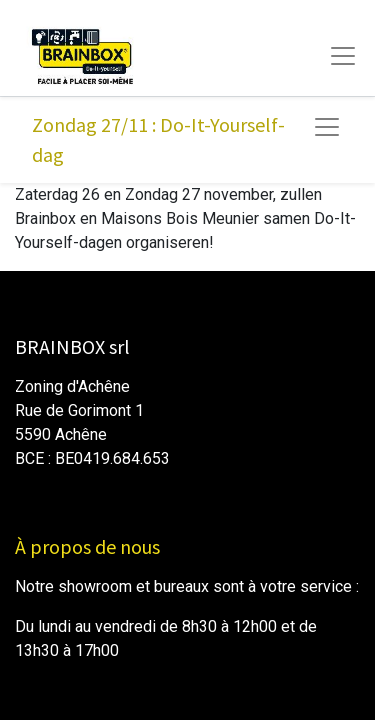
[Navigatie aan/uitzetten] (327, 127)
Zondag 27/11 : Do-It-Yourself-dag (158, 139)
